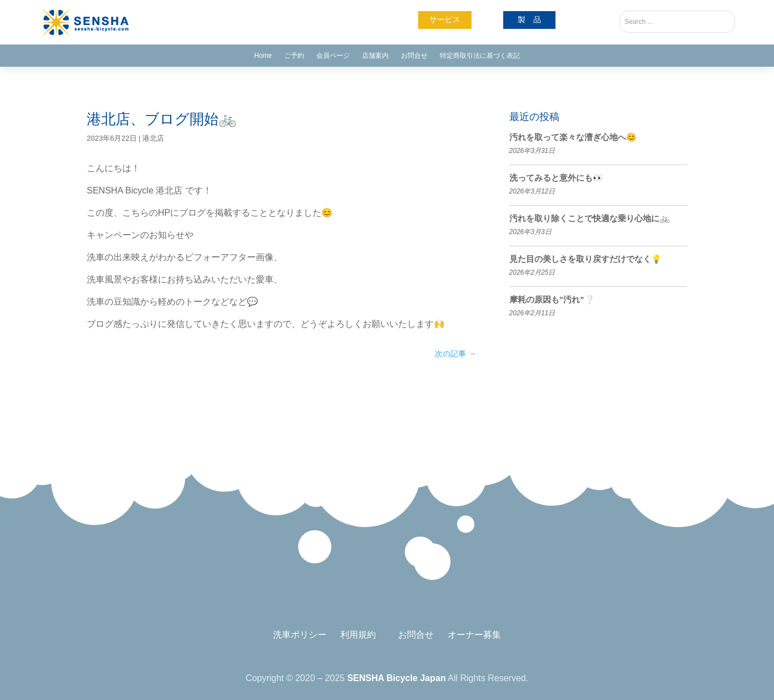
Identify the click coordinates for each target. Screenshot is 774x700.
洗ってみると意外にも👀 (556, 178)
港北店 (153, 138)
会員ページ (333, 56)
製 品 (529, 19)
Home (263, 56)
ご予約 (294, 56)
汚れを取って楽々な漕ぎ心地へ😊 (573, 137)
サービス (445, 19)
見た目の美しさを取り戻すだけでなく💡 (586, 259)
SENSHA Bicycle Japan (396, 678)
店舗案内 (375, 56)
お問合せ (414, 56)
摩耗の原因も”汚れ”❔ (552, 299)
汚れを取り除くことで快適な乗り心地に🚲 (590, 218)
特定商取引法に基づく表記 (480, 56)
